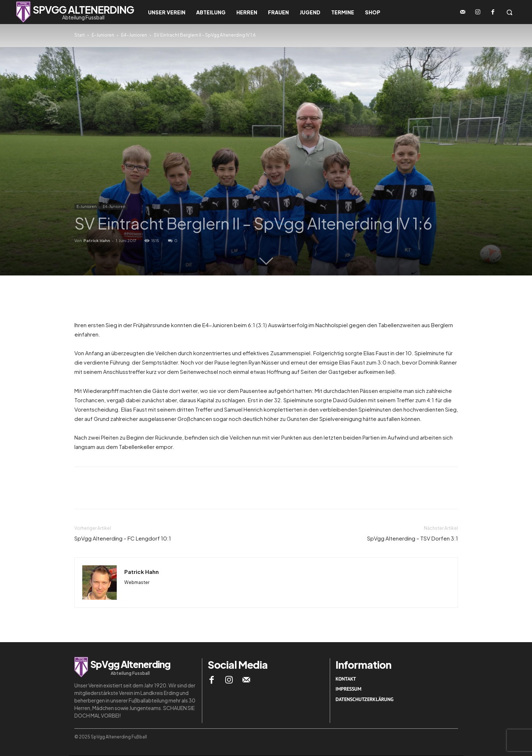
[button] (509, 12)
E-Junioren (103, 35)
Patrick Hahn (97, 240)
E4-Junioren (134, 35)
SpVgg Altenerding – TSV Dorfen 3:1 (413, 538)
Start (80, 35)
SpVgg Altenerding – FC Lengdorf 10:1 (123, 538)
